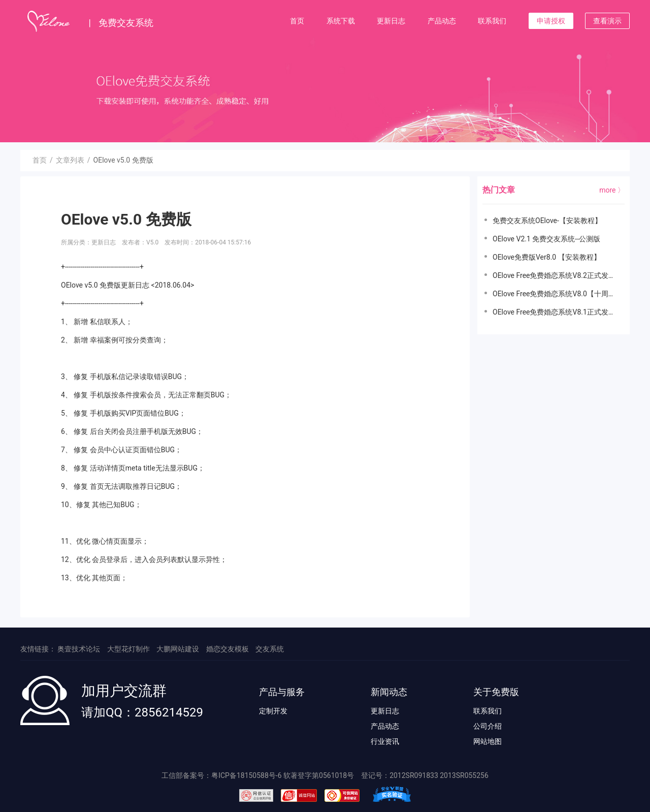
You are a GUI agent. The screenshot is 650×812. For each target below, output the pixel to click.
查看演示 (607, 21)
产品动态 (442, 21)
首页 (297, 21)
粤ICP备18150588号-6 (246, 775)
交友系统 (270, 649)
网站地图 (487, 741)
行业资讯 (385, 741)
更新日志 (391, 21)
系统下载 (341, 21)
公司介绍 (487, 726)
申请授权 (551, 21)
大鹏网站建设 (178, 649)
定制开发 (273, 711)
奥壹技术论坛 (79, 649)
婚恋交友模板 (227, 649)
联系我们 (492, 21)
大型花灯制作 (128, 649)
